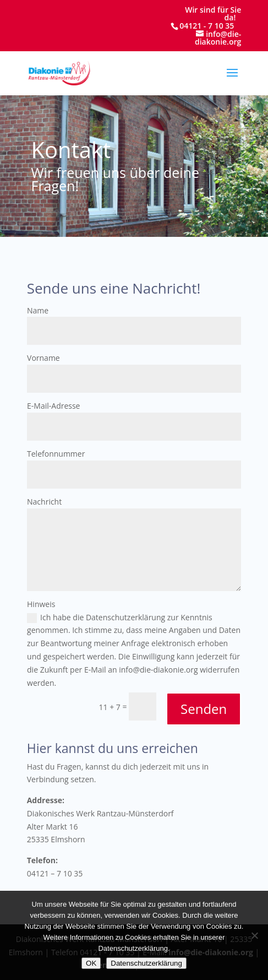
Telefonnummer (56, 454)
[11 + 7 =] (143, 706)
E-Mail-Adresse (53, 406)
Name (38, 310)
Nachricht (44, 502)
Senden (204, 709)
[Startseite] (59, 72)
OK (91, 963)
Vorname (43, 358)
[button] (232, 80)
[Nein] (254, 935)
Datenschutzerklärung (146, 963)
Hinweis (41, 604)
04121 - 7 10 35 (207, 26)
